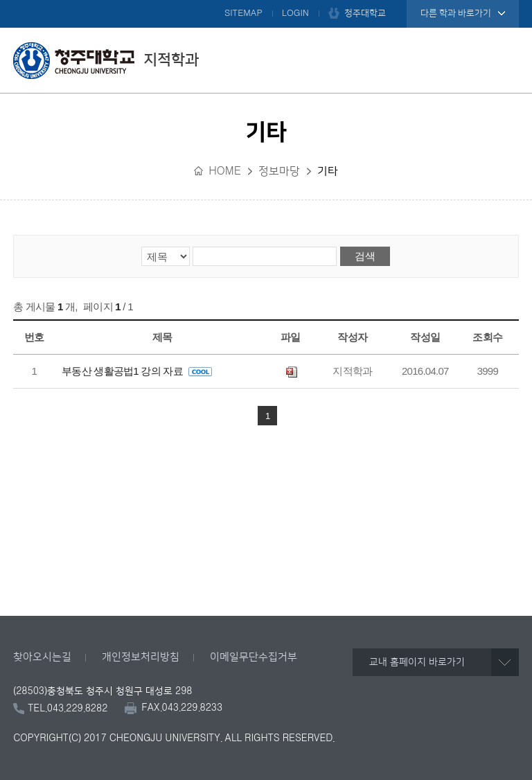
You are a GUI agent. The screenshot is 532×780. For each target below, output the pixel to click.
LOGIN (295, 13)
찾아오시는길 (42, 657)
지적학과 (106, 60)
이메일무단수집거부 (254, 657)
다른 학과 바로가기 (456, 13)
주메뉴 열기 (505, 60)
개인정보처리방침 (141, 657)
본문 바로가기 (266, 1)
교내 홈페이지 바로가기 (417, 662)
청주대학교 (365, 13)
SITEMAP (243, 13)
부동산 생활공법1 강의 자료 (137, 371)
